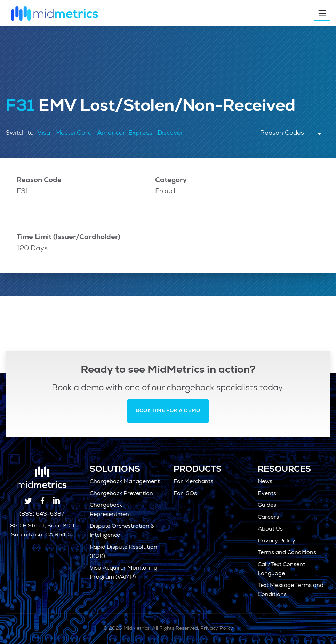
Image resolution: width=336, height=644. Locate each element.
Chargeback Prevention (121, 494)
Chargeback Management (125, 482)
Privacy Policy (277, 541)
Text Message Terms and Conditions (291, 590)
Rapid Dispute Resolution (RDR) (123, 552)
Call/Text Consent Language (281, 570)
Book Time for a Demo (168, 411)
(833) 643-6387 (42, 515)
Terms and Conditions (287, 553)
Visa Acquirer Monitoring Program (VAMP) (123, 573)
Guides (267, 506)
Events (267, 494)
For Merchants (193, 482)
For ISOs (185, 494)
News (265, 482)
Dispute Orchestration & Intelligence (122, 531)
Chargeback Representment (110, 510)
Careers (268, 518)
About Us (270, 529)
